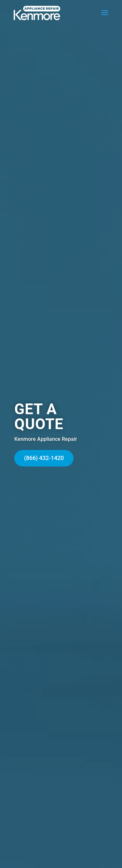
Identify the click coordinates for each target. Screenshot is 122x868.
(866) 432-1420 (44, 458)
